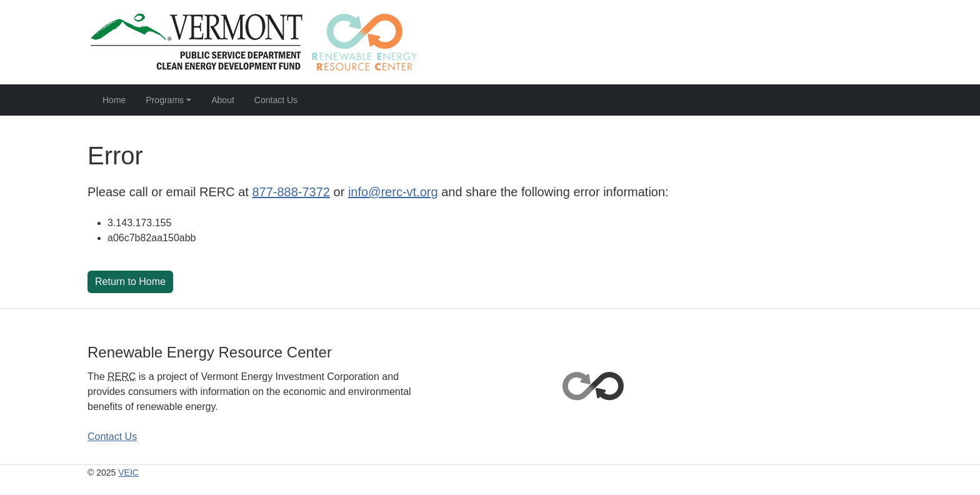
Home (114, 100)
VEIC (128, 472)
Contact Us (276, 100)
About (223, 100)
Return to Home (130, 282)
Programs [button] (165, 100)
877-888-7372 (291, 192)
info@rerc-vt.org (393, 192)
